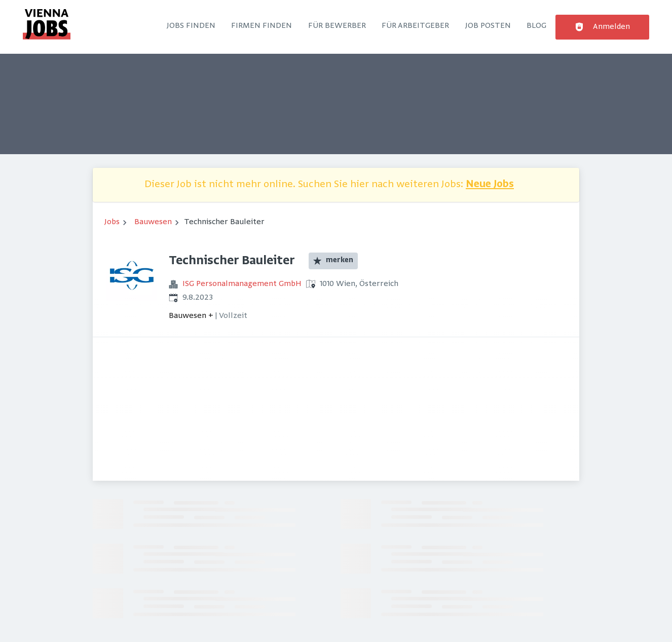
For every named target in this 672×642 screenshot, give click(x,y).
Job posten (488, 26)
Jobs (112, 222)
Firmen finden (262, 26)
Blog (536, 26)
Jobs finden (191, 26)
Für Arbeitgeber (415, 26)
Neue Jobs (490, 185)
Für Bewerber (337, 26)
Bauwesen (153, 222)
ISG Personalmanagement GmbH (242, 284)
